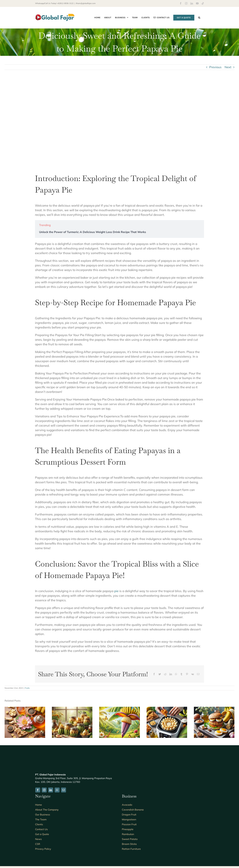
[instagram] (44, 790)
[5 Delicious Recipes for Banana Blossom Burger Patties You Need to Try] (214, 709)
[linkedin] (51, 790)
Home (39, 805)
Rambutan (128, 834)
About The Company (47, 810)
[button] (199, 18)
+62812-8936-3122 (65, 3)
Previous (215, 67)
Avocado (127, 805)
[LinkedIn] (171, 674)
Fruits (27, 688)
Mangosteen (129, 819)
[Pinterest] (187, 674)
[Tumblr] (181, 674)
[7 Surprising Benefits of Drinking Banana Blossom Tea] (25, 709)
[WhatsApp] (176, 674)
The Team (41, 819)
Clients (39, 824)
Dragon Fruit (129, 815)
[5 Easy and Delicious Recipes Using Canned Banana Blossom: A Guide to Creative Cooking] (72, 709)
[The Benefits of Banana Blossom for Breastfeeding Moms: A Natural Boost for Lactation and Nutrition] (119, 709)
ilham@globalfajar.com (86, 3)
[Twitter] (160, 674)
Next (228, 67)
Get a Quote (42, 834)
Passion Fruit (129, 824)
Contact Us (41, 829)
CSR (38, 844)
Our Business (43, 815)
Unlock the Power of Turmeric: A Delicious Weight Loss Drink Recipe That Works (93, 232)
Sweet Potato (130, 839)
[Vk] (193, 674)
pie (116, 591)
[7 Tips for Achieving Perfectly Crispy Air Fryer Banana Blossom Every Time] (167, 709)
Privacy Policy (43, 849)
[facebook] (38, 790)
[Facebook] (154, 674)
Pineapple (128, 829)
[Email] (198, 674)
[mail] (64, 790)
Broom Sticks (129, 844)
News (38, 839)
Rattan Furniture (131, 849)
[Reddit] (165, 674)
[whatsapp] (57, 790)
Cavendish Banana (133, 810)
